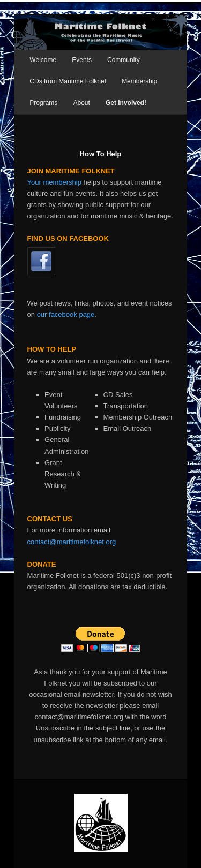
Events (82, 60)
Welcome (43, 60)
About (81, 103)
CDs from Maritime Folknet (68, 81)
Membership (139, 81)
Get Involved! (126, 103)
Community (124, 60)
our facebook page (66, 314)
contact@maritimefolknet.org (72, 542)
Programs (43, 103)
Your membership (54, 182)
